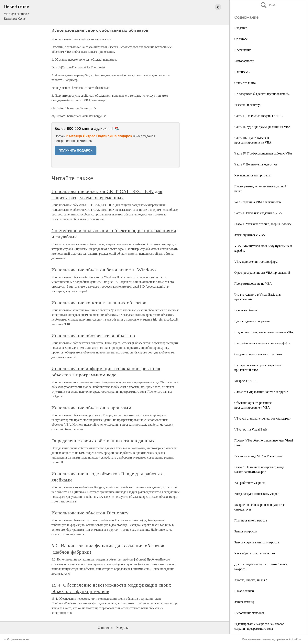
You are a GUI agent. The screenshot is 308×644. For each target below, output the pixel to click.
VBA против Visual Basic (251, 429)
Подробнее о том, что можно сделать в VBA (264, 332)
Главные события (246, 310)
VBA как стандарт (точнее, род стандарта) (262, 418)
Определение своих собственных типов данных (103, 441)
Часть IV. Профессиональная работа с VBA (263, 153)
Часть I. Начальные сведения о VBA (258, 116)
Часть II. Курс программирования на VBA (262, 127)
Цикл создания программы (252, 321)
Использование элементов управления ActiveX (270, 639)
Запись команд (244, 602)
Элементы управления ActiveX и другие (261, 392)
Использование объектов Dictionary (90, 513)
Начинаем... (242, 72)
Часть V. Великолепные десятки (256, 164)
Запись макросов (246, 531)
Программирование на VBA (253, 284)
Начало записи (244, 591)
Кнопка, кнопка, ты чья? (251, 580)
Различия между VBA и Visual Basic (258, 456)
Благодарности (244, 61)
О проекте (105, 628)
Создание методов (18, 639)
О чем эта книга (245, 83)
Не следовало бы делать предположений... (262, 94)
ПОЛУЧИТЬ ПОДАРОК (76, 150)
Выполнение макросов (249, 613)
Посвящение (243, 50)
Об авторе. (241, 39)
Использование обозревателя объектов (93, 336)
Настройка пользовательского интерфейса (262, 343)
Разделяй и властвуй (248, 105)
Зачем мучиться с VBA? (250, 235)
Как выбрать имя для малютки (255, 553)
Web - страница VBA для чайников (258, 202)
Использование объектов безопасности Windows (104, 270)
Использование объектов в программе (93, 408)
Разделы (122, 628)
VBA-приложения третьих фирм (256, 262)
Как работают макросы (250, 483)
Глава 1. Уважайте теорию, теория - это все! (264, 224)
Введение (241, 28)
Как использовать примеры (252, 175)
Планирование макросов (251, 520)
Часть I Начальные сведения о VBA (258, 213)
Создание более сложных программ (258, 354)
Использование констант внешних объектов (99, 303)
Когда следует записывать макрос (257, 494)
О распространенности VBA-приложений (262, 273)
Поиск (268, 5)
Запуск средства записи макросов (257, 542)
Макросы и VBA (246, 381)
